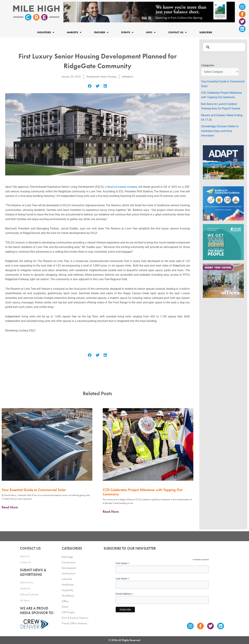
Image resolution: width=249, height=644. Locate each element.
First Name (123, 563)
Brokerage (67, 557)
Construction (69, 562)
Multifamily (68, 596)
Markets (74, 32)
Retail (65, 607)
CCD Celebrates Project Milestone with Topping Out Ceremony (143, 492)
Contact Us (177, 32)
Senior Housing (109, 76)
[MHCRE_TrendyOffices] (223, 280)
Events (127, 32)
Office (65, 601)
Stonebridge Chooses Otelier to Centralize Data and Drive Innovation (220, 131)
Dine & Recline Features (75, 618)
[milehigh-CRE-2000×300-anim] (149, 12)
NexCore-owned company (122, 187)
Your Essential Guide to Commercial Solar (34, 490)
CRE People (68, 612)
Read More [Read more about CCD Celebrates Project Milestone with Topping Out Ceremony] (111, 512)
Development (92, 76)
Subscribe (206, 32)
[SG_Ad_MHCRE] (223, 242)
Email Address (124, 594)
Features (101, 32)
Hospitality (68, 590)
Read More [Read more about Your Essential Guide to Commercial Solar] (10, 507)
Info (151, 32)
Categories (208, 65)
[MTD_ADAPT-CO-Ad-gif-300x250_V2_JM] (223, 162)
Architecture (69, 573)
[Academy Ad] (223, 203)
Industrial (67, 579)
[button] (90, 86)
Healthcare (68, 585)
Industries (46, 32)
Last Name (123, 579)
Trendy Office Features (74, 623)
